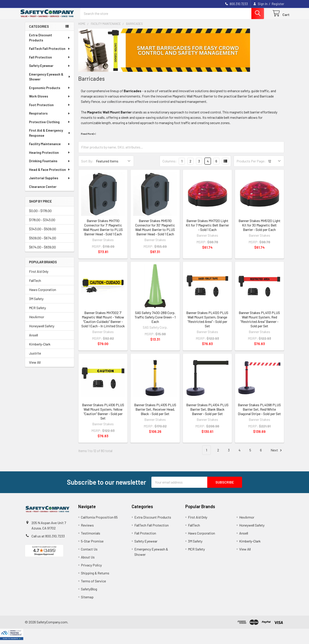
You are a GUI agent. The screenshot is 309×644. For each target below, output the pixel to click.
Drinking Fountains (50, 165)
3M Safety (36, 303)
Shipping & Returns (95, 577)
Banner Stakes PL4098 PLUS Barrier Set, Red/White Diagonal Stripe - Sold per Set (259, 413)
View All (35, 366)
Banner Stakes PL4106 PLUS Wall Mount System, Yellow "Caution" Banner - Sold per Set (103, 415)
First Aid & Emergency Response (50, 137)
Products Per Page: (251, 165)
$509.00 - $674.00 (43, 242)
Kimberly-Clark (40, 348)
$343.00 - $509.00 (43, 233)
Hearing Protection (50, 156)
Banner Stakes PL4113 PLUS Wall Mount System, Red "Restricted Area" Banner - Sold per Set (259, 323)
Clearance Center (43, 191)
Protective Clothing (50, 126)
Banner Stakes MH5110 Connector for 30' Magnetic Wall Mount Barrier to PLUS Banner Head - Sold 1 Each (155, 231)
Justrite (35, 357)
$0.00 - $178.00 (40, 215)
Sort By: (87, 165)
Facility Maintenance (50, 148)
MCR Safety (37, 312)
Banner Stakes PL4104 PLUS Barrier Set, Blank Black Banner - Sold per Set (207, 413)
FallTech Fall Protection (50, 53)
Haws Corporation (43, 294)
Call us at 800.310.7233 (48, 540)
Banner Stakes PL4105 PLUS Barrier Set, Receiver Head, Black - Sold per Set (155, 413)
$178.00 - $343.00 (42, 224)
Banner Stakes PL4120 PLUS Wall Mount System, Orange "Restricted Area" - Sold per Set (207, 323)
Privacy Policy (91, 569)
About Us (88, 561)
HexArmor (37, 321)
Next (277, 454)
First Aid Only (39, 275)
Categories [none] (39, 30)
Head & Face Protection (50, 174)
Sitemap (87, 601)
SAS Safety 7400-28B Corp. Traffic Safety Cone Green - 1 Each (155, 321)
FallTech (35, 284)
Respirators (50, 117)
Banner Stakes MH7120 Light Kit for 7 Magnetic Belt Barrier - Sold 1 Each (207, 229)
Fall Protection (50, 61)
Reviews (87, 529)
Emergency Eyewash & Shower (50, 81)
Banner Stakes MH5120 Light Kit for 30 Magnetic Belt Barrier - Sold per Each (259, 229)
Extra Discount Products (50, 42)
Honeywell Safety (42, 330)
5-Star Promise (92, 545)
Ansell (33, 339)
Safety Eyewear (50, 70)
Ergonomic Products (50, 92)
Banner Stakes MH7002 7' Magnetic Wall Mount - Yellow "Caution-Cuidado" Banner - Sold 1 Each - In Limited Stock (103, 323)
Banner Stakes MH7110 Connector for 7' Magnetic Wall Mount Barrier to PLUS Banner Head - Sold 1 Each (103, 231)
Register (278, 4)
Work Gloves (50, 100)
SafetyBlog (89, 593)
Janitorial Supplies (50, 182)
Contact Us (89, 553)
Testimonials (91, 537)
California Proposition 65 (99, 521)
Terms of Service (93, 585)
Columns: (170, 165)
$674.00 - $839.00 (42, 251)
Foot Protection (50, 109)
